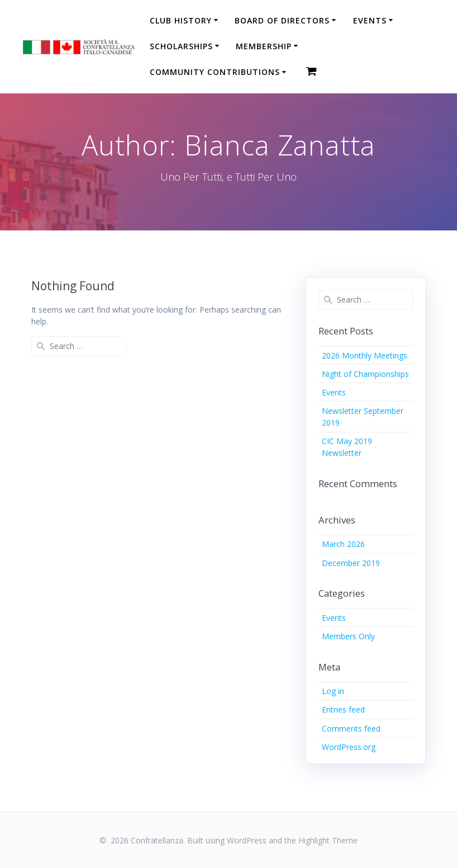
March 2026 (343, 544)
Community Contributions (215, 72)
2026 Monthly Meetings (365, 355)
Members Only (348, 636)
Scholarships (181, 46)
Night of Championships (365, 374)
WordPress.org (349, 747)
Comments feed (351, 728)
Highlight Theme (328, 840)
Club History (181, 20)
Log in (333, 691)
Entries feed (343, 709)
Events (370, 20)
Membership (264, 46)
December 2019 (351, 563)
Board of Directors (282, 20)
